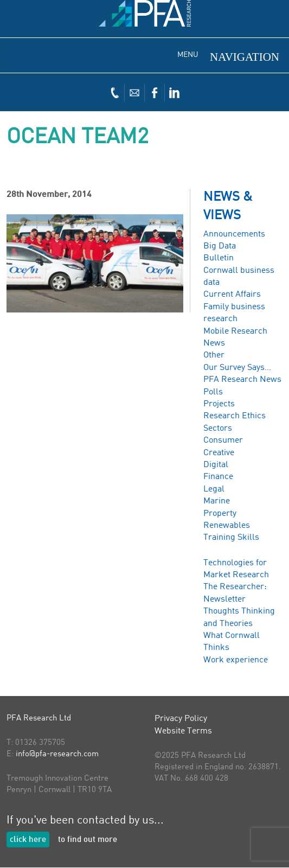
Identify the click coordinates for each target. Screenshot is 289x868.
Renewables (227, 526)
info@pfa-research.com (57, 754)
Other (214, 355)
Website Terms (183, 731)
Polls (213, 392)
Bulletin (219, 258)
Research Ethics (235, 416)
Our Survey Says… (237, 368)
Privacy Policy (181, 719)
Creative (219, 453)
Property (220, 514)
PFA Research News (242, 380)
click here (28, 840)
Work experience (236, 660)
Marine (217, 501)
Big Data (220, 246)
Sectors (218, 429)
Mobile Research (235, 331)
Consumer (223, 441)
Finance (218, 477)
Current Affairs (232, 295)
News (214, 343)
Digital (216, 465)
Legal (214, 489)
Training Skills (231, 538)
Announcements (234, 234)
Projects (219, 404)
